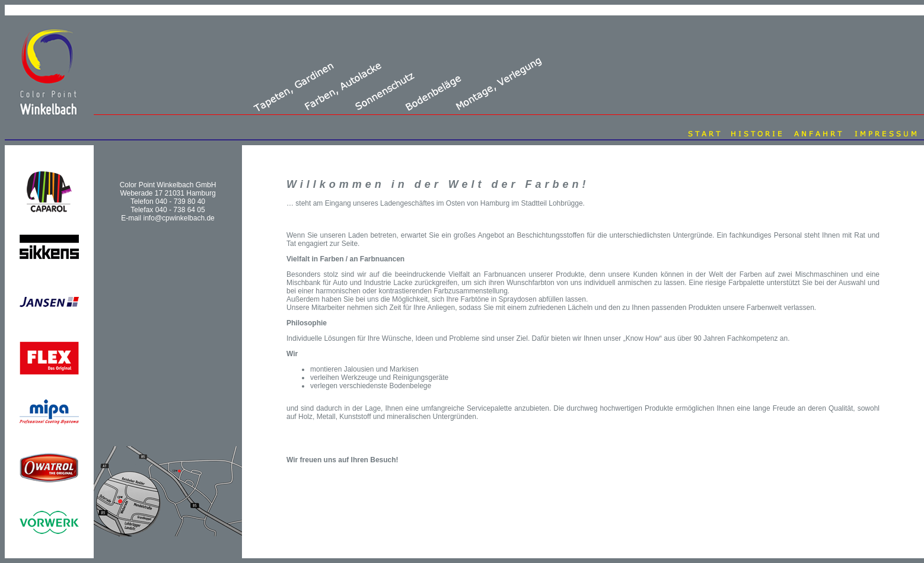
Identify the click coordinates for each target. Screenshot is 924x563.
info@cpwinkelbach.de (179, 218)
